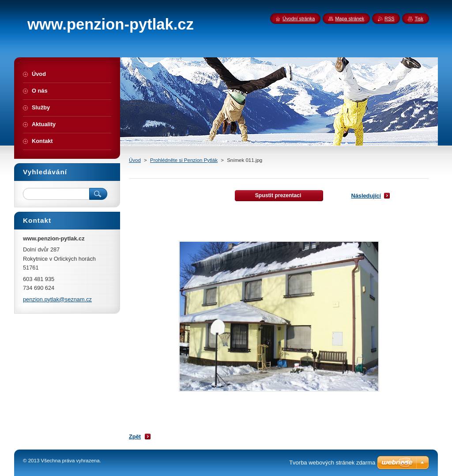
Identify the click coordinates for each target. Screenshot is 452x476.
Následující (366, 196)
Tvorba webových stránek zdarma (332, 463)
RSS (389, 19)
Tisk (419, 19)
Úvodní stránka (299, 19)
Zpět (135, 437)
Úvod (135, 160)
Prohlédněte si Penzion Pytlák (184, 160)
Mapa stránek (350, 19)
